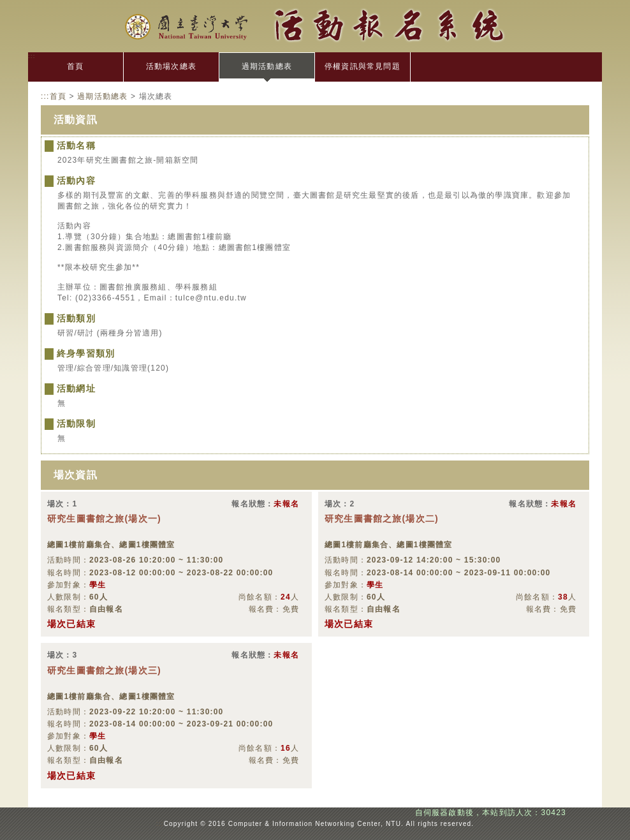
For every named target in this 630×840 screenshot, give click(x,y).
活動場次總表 (171, 66)
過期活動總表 (267, 66)
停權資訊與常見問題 (363, 66)
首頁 (75, 66)
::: (32, 56)
